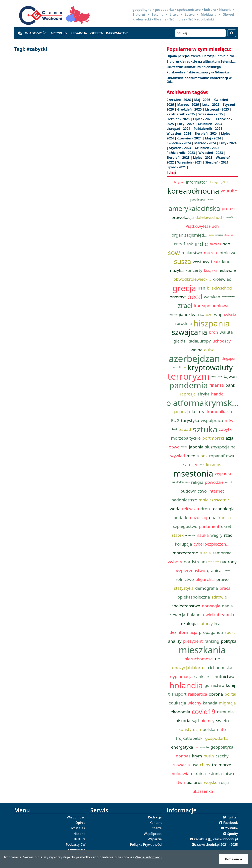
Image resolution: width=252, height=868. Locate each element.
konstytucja (190, 729)
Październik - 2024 (208, 129)
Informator (117, 33)
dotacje (175, 429)
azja (230, 438)
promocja (215, 244)
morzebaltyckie (186, 438)
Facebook (230, 823)
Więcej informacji (148, 857)
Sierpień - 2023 (179, 158)
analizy (175, 641)
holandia (186, 685)
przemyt (178, 297)
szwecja (178, 615)
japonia (196, 447)
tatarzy (206, 623)
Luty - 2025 (186, 124)
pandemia (189, 385)
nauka (203, 535)
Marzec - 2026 (188, 105)
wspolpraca (212, 420)
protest (229, 208)
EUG (175, 420)
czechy (222, 756)
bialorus (194, 782)
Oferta (97, 33)
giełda (180, 341)
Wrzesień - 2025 (211, 114)
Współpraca (153, 834)
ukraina (198, 773)
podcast (198, 200)
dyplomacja (181, 676)
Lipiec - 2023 (203, 158)
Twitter (232, 817)
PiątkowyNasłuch (202, 226)
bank (230, 385)
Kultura (80, 839)
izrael (184, 306)
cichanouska (220, 668)
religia (197, 482)
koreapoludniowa (211, 306)
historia (183, 721)
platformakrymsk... (202, 403)
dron (205, 509)
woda (175, 509)
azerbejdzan (194, 359)
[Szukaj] (200, 33)
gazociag (199, 517)
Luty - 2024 (228, 143)
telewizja (190, 509)
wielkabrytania (220, 615)
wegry (216, 535)
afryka (203, 394)
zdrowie (219, 597)
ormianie (219, 235)
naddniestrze (184, 500)
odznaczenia (213, 562)
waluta (226, 332)
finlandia (195, 615)
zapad (185, 429)
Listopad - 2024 (179, 129)
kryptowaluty (210, 367)
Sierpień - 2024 (206, 133)
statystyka (184, 588)
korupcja (184, 544)
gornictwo (214, 685)
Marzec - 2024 (205, 143)
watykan (212, 297)
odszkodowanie (228, 297)
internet (216, 491)
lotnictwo (228, 253)
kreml (219, 623)
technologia (223, 509)
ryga (196, 747)
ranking (212, 641)
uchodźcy (221, 341)
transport (177, 694)
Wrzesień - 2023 (211, 153)
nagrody (228, 562)
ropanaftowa (222, 456)
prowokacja (183, 217)
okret (226, 526)
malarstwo (192, 253)
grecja (184, 288)
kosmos (214, 464)
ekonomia (180, 712)
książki (210, 270)
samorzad (222, 553)
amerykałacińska (194, 208)
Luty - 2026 (211, 105)
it (212, 676)
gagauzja (181, 412)
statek (178, 535)
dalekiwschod (209, 217)
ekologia (189, 623)
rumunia (225, 712)
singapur (229, 358)
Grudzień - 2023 (207, 148)
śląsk (188, 244)
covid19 (203, 712)
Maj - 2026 (203, 100)
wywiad (178, 456)
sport (230, 632)
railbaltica (198, 694)
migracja (227, 703)
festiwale (227, 270)
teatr (216, 261)
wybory (175, 562)
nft (185, 367)
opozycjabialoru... (189, 668)
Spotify (232, 834)
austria (217, 376)
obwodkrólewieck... (192, 279)
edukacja (177, 703)
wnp (218, 314)
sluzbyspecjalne (220, 447)
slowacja (182, 765)
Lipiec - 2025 (203, 119)
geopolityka (222, 747)
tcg (208, 747)
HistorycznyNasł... (219, 182)
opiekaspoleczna (194, 597)
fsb (231, 482)
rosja (224, 782)
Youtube (232, 828)
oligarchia (205, 579)
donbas (183, 756)
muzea (210, 253)
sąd (195, 721)
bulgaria (179, 182)
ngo (226, 244)
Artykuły (59, 33)
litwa (180, 782)
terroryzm (189, 376)
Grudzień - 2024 (211, 124)
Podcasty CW (76, 845)
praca (225, 588)
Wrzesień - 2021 (190, 162)
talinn (202, 747)
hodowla (226, 570)
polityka (229, 641)
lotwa (229, 773)
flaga (188, 482)
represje (188, 394)
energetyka (182, 747)
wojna (197, 350)
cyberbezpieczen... (212, 544)
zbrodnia (183, 323)
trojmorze (222, 765)
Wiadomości (36, 33)
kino (226, 261)
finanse (217, 385)
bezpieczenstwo (190, 570)
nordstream (195, 562)
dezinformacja (184, 632)
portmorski (213, 438)
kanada (210, 703)
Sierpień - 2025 (179, 119)
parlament (209, 526)
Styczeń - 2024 (181, 148)
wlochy (194, 703)
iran (201, 288)
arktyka (178, 482)
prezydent (193, 641)
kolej (230, 685)
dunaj (211, 235)
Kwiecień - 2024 (179, 143)
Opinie (80, 823)
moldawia (180, 773)
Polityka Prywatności (146, 845)
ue (217, 659)
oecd (195, 297)
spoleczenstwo (186, 606)
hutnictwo (224, 676)
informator (196, 182)
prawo (223, 579)
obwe (174, 447)
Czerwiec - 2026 (179, 100)
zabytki (226, 429)
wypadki (223, 473)
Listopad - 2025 (217, 109)
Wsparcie (155, 839)
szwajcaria (189, 332)
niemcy (207, 721)
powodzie (214, 482)
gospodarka (217, 738)
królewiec (222, 279)
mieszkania (202, 650)
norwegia (211, 606)
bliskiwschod (219, 288)
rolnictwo (185, 579)
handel (218, 394)
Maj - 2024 (214, 138)
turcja (205, 553)
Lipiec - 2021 (177, 167)
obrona (216, 694)
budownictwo (194, 491)
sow (174, 253)
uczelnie (190, 535)
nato (221, 729)
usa (195, 765)
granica (214, 570)
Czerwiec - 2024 (190, 138)
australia (177, 367)
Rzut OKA (78, 828)
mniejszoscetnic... (216, 500)
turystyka (190, 420)
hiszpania (212, 323)
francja (224, 517)
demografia (207, 588)
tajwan (230, 376)
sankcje (202, 676)
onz (204, 456)
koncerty (194, 270)
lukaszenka (202, 791)
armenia (211, 200)
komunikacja (220, 412)
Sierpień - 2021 (217, 162)
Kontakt (156, 823)
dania (227, 606)
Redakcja (79, 33)
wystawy (201, 261)
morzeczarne (185, 553)
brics (178, 244)
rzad (228, 535)
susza (183, 261)
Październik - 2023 (181, 153)
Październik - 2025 (181, 114)
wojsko (211, 782)
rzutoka (184, 447)
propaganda (211, 632)
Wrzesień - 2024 (179, 133)
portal (230, 694)
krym (197, 756)
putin (209, 756)
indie (201, 244)
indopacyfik (228, 217)
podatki (181, 517)
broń (213, 332)
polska (209, 729)
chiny (205, 765)
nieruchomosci (199, 659)
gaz (212, 517)
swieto (223, 721)
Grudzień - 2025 (190, 109)
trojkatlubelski (190, 738)
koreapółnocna (193, 191)
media (193, 456)
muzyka (176, 270)
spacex (201, 464)
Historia (79, 834)
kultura (199, 412)
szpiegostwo (185, 526)
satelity (190, 464)
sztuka (205, 429)
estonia (215, 773)
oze (209, 314)
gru (227, 482)
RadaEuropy (199, 341)
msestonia (193, 473)
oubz (209, 350)
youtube (229, 191)
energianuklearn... (186, 314)
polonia (230, 314)
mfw (229, 420)
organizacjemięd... (189, 235)
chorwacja (229, 235)
